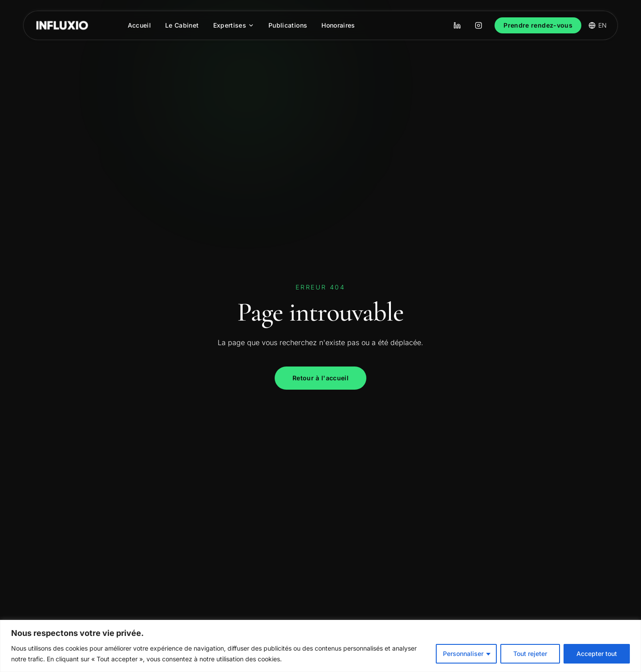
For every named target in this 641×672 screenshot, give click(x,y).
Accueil (139, 25)
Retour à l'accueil (320, 378)
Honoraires (338, 25)
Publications (288, 25)
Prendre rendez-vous (538, 25)
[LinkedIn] (457, 25)
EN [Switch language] (598, 25)
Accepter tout (597, 654)
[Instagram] (479, 25)
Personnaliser (463, 654)
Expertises (234, 25)
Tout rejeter (530, 654)
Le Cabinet (182, 25)
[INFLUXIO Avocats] (62, 25)
